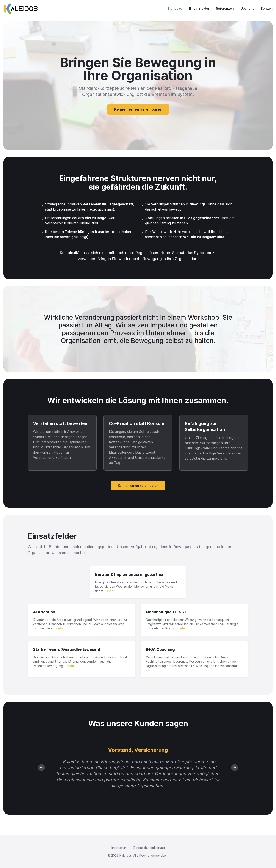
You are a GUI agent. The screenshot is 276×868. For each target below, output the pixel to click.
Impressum (119, 848)
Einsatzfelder (199, 9)
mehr (111, 591)
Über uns (247, 9)
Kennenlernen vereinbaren (138, 109)
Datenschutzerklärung (149, 848)
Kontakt (267, 9)
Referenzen (225, 9)
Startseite (175, 9)
